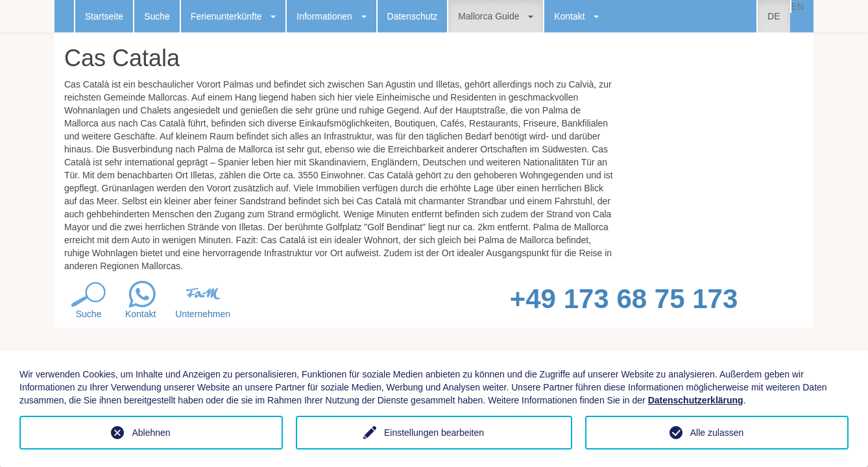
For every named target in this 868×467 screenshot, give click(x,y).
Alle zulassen (717, 433)
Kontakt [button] (576, 16)
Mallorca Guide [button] (496, 16)
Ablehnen (151, 433)
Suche (157, 16)
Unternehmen (203, 314)
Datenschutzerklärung (696, 400)
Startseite (104, 16)
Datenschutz (413, 16)
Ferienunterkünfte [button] (233, 16)
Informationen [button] (331, 16)
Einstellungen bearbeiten (434, 433)
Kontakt (140, 314)
